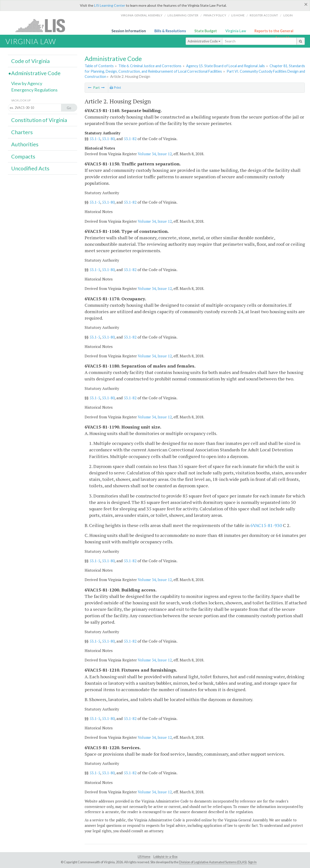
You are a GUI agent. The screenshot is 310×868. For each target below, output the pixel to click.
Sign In (252, 862)
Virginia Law (236, 31)
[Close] (306, 4)
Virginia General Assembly (142, 15)
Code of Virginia (30, 61)
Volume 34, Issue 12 (155, 154)
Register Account (264, 15)
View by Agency (27, 83)
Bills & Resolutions (170, 31)
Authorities (25, 144)
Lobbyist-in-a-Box (165, 857)
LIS (43, 25)
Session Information (129, 31)
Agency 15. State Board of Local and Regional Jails (225, 66)
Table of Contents (99, 66)
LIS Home (144, 857)
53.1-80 (108, 139)
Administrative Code (204, 41)
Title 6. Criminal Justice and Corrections (150, 66)
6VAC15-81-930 (266, 525)
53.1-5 (95, 139)
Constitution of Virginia (39, 120)
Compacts (23, 156)
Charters (22, 132)
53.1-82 (130, 139)
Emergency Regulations (34, 90)
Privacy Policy (215, 15)
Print (115, 88)
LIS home (238, 15)
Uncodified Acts (30, 168)
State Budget (206, 31)
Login (288, 15)
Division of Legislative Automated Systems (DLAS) (213, 862)
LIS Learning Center (110, 5)
